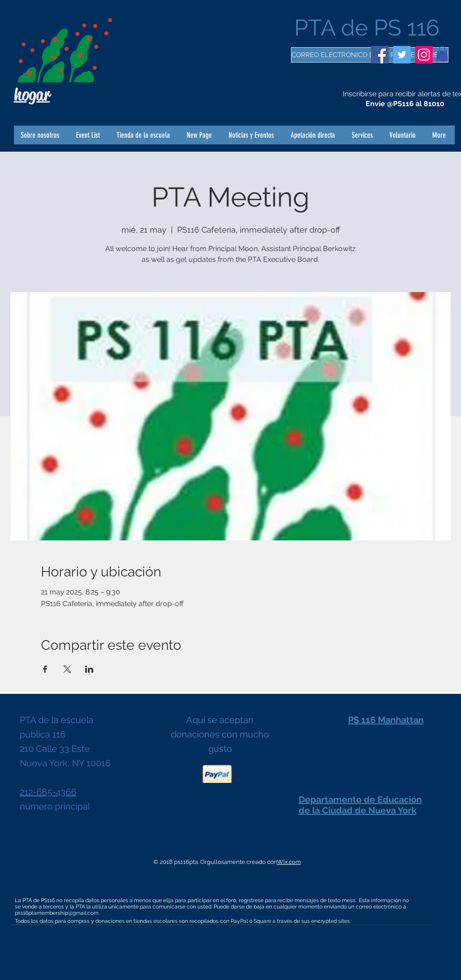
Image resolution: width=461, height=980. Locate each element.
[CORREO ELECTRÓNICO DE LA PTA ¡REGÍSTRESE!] (370, 55)
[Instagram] (424, 55)
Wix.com (289, 862)
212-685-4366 (48, 792)
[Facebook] (380, 55)
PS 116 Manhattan (386, 720)
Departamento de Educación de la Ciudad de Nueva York (360, 805)
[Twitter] (402, 55)
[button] (442, 53)
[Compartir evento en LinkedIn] (89, 669)
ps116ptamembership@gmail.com (57, 913)
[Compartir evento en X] (67, 669)
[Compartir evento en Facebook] (45, 669)
